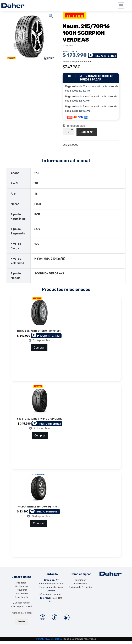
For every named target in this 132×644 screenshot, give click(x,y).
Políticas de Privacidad (81, 590)
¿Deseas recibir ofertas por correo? (22, 607)
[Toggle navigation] (121, 6)
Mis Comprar (22, 589)
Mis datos (21, 585)
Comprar (87, 132)
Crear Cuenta (21, 600)
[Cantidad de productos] (68, 132)
